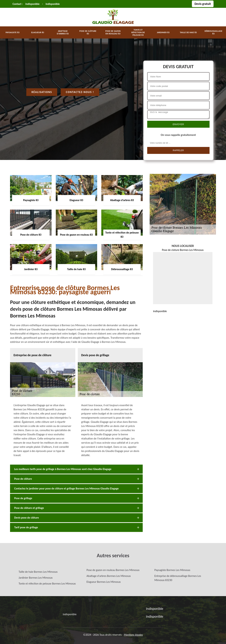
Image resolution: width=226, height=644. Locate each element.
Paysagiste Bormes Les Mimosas (172, 570)
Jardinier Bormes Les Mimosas (36, 578)
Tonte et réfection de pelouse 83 (138, 32)
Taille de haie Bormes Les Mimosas (38, 572)
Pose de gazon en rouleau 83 (113, 32)
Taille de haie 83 (188, 32)
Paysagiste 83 (12, 32)
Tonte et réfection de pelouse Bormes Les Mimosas (47, 584)
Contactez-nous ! (80, 92)
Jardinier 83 (163, 32)
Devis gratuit (203, 4)
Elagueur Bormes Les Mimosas (104, 582)
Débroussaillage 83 (213, 32)
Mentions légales (133, 635)
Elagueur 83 (38, 32)
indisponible (33, 4)
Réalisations (42, 92)
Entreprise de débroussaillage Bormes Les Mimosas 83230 (178, 578)
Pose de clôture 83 (88, 32)
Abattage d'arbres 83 (63, 32)
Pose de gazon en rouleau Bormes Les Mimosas (113, 570)
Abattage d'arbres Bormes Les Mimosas (109, 576)
